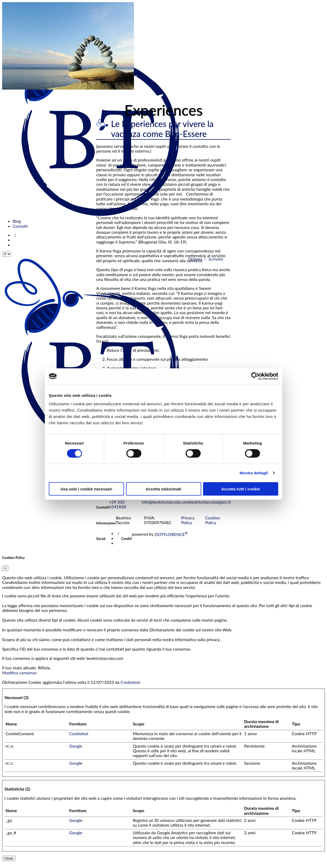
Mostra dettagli (254, 473)
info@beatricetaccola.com (165, 507)
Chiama (195, 259)
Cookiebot (130, 687)
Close (9, 863)
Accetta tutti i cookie (241, 489)
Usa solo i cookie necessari (86, 489)
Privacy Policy (188, 525)
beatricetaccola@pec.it (210, 507)
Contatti (20, 226)
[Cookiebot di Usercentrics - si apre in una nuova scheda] (255, 376)
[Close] (5, 573)
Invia (102, 502)
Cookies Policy (213, 525)
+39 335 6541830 (117, 509)
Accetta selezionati (163, 489)
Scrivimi (213, 259)
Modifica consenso (19, 677)
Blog (17, 221)
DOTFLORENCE (171, 539)
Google (76, 751)
